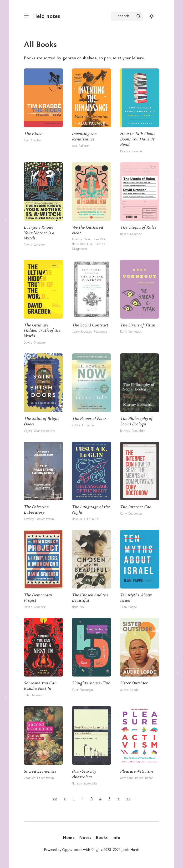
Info (116, 837)
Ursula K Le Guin (85, 519)
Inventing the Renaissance (84, 136)
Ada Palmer (80, 146)
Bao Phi (99, 239)
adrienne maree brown (137, 778)
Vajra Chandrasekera (40, 431)
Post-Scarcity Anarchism (84, 774)
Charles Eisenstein (39, 778)
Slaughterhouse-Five (91, 683)
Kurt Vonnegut (131, 332)
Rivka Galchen (35, 245)
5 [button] (109, 799)
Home (69, 837)
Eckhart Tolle (83, 425)
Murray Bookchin (133, 431)
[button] (55, 799)
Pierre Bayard (131, 151)
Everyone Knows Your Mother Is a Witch (39, 232)
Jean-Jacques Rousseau (89, 332)
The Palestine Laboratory (36, 509)
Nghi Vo (78, 607)
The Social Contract (90, 325)
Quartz (67, 849)
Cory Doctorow (131, 514)
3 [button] (92, 799)
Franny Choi (81, 239)
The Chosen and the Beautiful (90, 597)
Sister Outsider (134, 683)
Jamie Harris (130, 849)
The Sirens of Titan (138, 325)
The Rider (33, 133)
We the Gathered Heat (88, 230)
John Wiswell (34, 695)
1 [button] (74, 799)
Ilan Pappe (128, 607)
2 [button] (83, 799)
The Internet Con (136, 506)
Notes (85, 837)
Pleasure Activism (137, 771)
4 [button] (100, 799)
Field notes (46, 16)
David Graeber (131, 234)
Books (102, 837)
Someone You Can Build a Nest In (40, 685)
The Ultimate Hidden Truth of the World (42, 330)
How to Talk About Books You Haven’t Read (138, 139)
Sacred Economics (40, 771)
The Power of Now (89, 418)
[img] (139, 16)
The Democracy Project (38, 597)
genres (69, 58)
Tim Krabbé (32, 140)
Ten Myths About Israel (136, 597)
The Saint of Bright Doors (41, 421)
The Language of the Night (91, 509)
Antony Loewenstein (39, 519)
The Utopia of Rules (138, 227)
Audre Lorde (129, 690)
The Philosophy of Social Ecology (136, 421)
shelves (89, 58)
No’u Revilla (82, 244)
